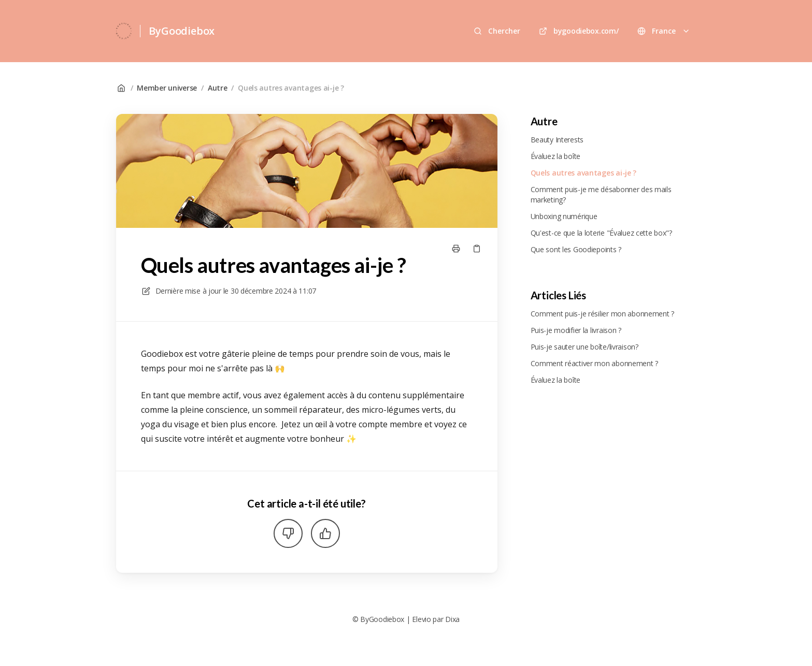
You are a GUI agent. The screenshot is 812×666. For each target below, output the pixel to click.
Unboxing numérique (564, 216)
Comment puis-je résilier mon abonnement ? (603, 314)
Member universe (167, 88)
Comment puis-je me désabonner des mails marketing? (601, 194)
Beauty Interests (557, 140)
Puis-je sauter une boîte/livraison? (585, 347)
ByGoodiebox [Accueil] (182, 31)
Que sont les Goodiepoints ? (576, 249)
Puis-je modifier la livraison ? (576, 330)
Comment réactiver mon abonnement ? (594, 363)
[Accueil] (124, 31)
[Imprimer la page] (456, 249)
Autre (218, 88)
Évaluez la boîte (556, 156)
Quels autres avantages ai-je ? (291, 88)
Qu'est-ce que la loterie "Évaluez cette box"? (601, 233)
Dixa (452, 619)
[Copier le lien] (477, 249)
